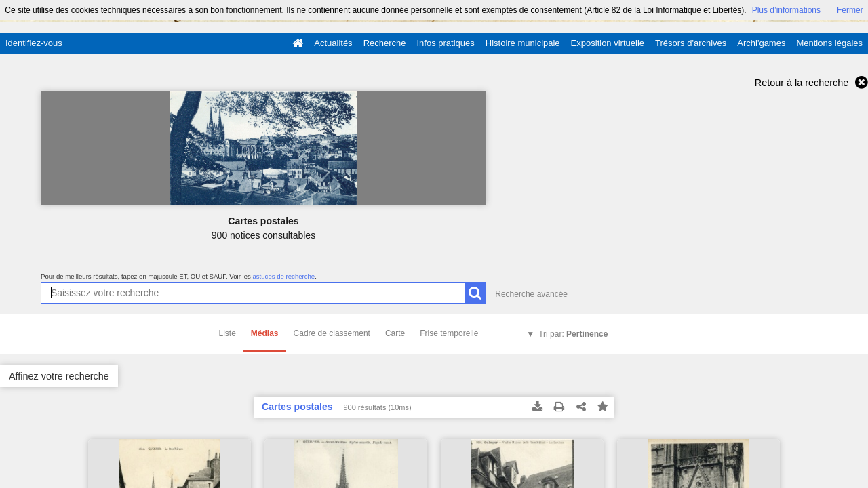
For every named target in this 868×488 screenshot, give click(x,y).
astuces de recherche (283, 276)
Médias (265, 333)
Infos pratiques (446, 43)
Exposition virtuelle (608, 43)
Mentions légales (829, 43)
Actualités (333, 43)
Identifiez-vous (34, 43)
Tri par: (573, 334)
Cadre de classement (332, 333)
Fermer (850, 10)
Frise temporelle (449, 333)
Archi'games (761, 43)
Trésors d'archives (691, 43)
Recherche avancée (531, 294)
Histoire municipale (523, 43)
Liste (228, 333)
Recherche (385, 43)
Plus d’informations (786, 10)
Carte (395, 333)
